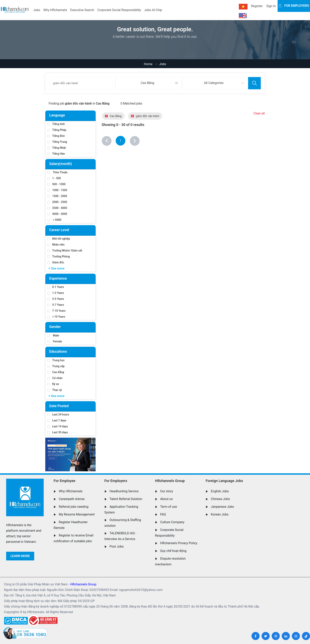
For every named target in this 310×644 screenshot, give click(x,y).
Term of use (169, 507)
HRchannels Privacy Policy (179, 543)
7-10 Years (56, 311)
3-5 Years (56, 299)
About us (166, 499)
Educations (58, 351)
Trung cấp (56, 366)
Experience (58, 278)
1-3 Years (56, 293)
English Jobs (220, 491)
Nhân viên (56, 245)
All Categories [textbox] (214, 83)
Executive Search (82, 10)
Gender (55, 327)
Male (53, 335)
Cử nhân (55, 378)
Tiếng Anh (56, 124)
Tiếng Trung (57, 142)
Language (57, 115)
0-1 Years (56, 287)
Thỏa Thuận (58, 172)
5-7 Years (56, 305)
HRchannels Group (170, 481)
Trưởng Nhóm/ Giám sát (65, 251)
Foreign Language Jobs (224, 481)
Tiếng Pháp (57, 130)
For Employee (64, 481)
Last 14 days (58, 426)
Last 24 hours (58, 414)
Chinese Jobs (220, 499)
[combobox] (149, 83)
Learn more (20, 556)
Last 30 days (58, 432)
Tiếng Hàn (56, 154)
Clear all (259, 113)
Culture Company (172, 522)
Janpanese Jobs (222, 507)
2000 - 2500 (57, 202)
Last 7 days (57, 420)
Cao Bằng (113, 116)
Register (257, 6)
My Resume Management (77, 514)
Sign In (271, 6)
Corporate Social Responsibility (119, 10)
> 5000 (54, 220)
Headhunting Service (124, 491)
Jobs (37, 10)
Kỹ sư (53, 384)
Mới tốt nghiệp (59, 239)
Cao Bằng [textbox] (148, 83)
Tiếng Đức (56, 136)
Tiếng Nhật (57, 148)
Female (55, 341)
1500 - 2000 (57, 196)
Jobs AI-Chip (153, 10)
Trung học (56, 360)
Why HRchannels (55, 10)
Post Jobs (117, 546)
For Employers (116, 481)
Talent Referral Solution (126, 499)
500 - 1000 (56, 184)
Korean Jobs (220, 514)
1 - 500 (54, 178)
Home (148, 64)
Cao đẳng (56, 372)
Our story (167, 491)
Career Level (59, 230)
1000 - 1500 (57, 190)
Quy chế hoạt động (173, 551)
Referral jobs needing (74, 507)
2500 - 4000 (57, 208)
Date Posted (59, 406)
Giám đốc (56, 262)
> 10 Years (56, 317)
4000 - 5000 (57, 214)
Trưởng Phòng (59, 256)
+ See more (56, 268)
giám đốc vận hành (145, 116)
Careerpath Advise (72, 499)
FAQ (163, 514)
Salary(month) (61, 164)
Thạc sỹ (55, 390)
